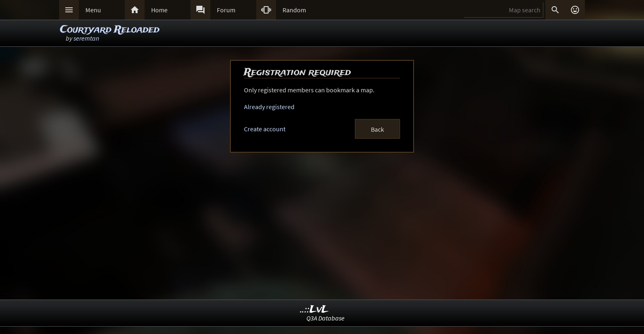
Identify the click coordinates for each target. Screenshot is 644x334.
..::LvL (314, 310)
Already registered (269, 107)
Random (294, 10)
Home (159, 10)
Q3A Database (325, 318)
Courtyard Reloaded (110, 30)
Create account (265, 129)
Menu (93, 10)
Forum (226, 10)
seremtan (86, 38)
